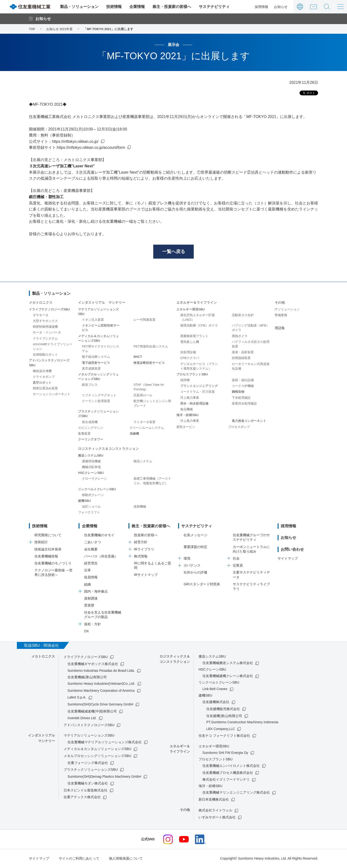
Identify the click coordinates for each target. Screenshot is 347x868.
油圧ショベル (91, 507)
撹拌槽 (185, 381)
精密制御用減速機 (45, 327)
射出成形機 (90, 422)
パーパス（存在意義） (101, 557)
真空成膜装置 (91, 369)
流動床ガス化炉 (243, 316)
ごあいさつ (93, 543)
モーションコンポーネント (52, 395)
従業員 (238, 566)
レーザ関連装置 (144, 320)
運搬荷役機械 (91, 462)
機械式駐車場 (91, 467)
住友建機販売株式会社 (223, 709)
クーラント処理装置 (96, 401)
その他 (280, 303)
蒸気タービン (186, 427)
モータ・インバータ (47, 333)
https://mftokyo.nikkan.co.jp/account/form (92, 147)
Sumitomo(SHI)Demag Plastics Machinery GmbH (104, 777)
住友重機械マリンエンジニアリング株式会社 (236, 793)
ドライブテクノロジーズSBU (86, 657)
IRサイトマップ (146, 575)
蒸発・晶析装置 (243, 353)
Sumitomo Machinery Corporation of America (101, 691)
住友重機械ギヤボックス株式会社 (93, 664)
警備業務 (281, 316)
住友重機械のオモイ (99, 536)
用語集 (280, 328)
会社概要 (91, 550)
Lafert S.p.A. (77, 698)
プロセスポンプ (239, 427)
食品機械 (187, 410)
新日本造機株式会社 (214, 800)
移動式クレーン (93, 495)
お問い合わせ (313, 7)
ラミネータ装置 (144, 422)
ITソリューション (287, 310)
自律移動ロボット (45, 355)
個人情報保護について (126, 859)
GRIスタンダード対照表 (202, 585)
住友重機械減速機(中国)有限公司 (92, 712)
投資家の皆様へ (146, 536)
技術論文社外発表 (48, 550)
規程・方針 (93, 625)
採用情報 (261, 7)
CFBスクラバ (190, 359)
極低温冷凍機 (42, 371)
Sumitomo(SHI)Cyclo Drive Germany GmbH (100, 705)
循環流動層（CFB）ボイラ (199, 326)
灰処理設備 (188, 353)
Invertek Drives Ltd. (82, 718)
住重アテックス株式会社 (82, 798)
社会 (236, 559)
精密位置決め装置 (45, 389)
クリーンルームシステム (147, 428)
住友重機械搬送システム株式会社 (228, 664)
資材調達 (91, 599)
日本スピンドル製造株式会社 (86, 791)
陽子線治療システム (96, 357)
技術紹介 (41, 543)
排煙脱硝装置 (241, 359)
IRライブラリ (144, 550)
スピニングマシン (91, 428)
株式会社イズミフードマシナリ (226, 780)
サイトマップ (288, 559)
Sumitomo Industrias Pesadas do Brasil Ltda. (101, 671)
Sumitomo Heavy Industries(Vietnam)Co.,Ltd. (101, 684)
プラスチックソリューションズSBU (91, 770)
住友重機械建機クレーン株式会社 (228, 677)
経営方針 (141, 543)
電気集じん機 (190, 342)
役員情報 (91, 578)
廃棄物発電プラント (194, 336)
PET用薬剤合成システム (151, 347)
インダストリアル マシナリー (102, 303)
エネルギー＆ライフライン (197, 303)
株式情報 (141, 557)
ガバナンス (192, 566)
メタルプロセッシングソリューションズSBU (97, 756)
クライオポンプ (44, 377)
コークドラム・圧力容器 (197, 392)
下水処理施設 (241, 398)
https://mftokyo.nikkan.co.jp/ (76, 141)
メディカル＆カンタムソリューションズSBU (97, 750)
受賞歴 (89, 606)
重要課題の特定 (195, 547)
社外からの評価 (195, 573)
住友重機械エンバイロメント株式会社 (231, 766)
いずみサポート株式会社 (217, 818)
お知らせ (281, 7)
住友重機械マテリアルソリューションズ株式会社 (105, 743)
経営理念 (91, 564)
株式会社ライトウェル (215, 811)
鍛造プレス (90, 385)
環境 (187, 559)
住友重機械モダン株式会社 (88, 784)
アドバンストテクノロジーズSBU (89, 725)
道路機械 (140, 507)
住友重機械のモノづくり (53, 564)
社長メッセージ (195, 536)
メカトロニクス (41, 303)
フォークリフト (89, 513)
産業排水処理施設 (244, 404)
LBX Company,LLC (221, 729)
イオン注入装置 (93, 320)
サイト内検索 (327, 7)
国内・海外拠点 (96, 592)
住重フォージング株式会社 (88, 763)
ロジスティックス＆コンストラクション (108, 449)
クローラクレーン (94, 479)
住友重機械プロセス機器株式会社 (228, 773)
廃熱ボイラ (240, 336)
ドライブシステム (45, 339)
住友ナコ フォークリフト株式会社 (224, 736)
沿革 (87, 571)
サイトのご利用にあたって (79, 859)
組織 (87, 585)
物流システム (143, 462)
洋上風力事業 (190, 398)
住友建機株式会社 (216, 703)
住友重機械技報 (46, 557)
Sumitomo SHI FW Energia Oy (225, 753)
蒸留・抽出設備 (243, 381)
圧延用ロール (143, 396)
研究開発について (48, 536)
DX (86, 632)
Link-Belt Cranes (215, 690)
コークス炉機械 (243, 387)
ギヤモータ (41, 316)
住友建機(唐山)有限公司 (224, 716)
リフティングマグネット (99, 396)
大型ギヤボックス (45, 321)
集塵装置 (84, 434)
